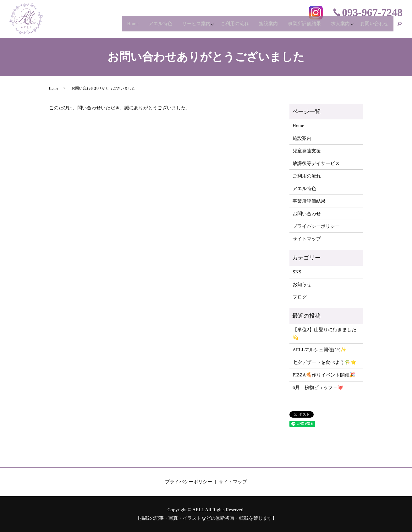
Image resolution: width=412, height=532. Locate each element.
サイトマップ (307, 239)
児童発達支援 (307, 151)
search (400, 26)
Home (115, 26)
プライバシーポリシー (316, 226)
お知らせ (302, 284)
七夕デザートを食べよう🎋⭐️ (324, 362)
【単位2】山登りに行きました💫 (324, 333)
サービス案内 (183, 26)
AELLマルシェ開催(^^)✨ (319, 350)
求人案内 (337, 26)
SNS (297, 272)
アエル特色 (145, 26)
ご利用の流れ (224, 26)
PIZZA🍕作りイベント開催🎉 (324, 375)
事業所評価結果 (298, 26)
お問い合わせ (373, 26)
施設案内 (260, 26)
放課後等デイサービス (316, 163)
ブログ (300, 297)
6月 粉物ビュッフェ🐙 (318, 387)
